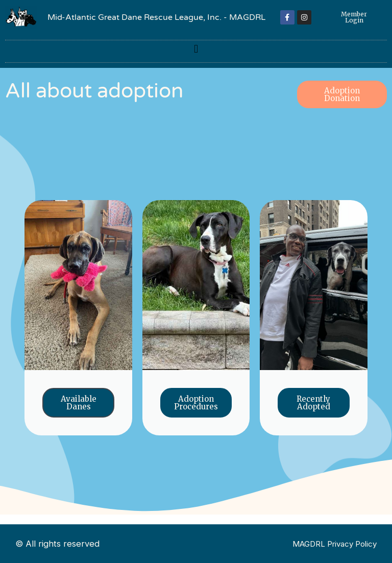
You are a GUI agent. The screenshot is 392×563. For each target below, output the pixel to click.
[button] (196, 49)
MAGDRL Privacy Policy (335, 544)
